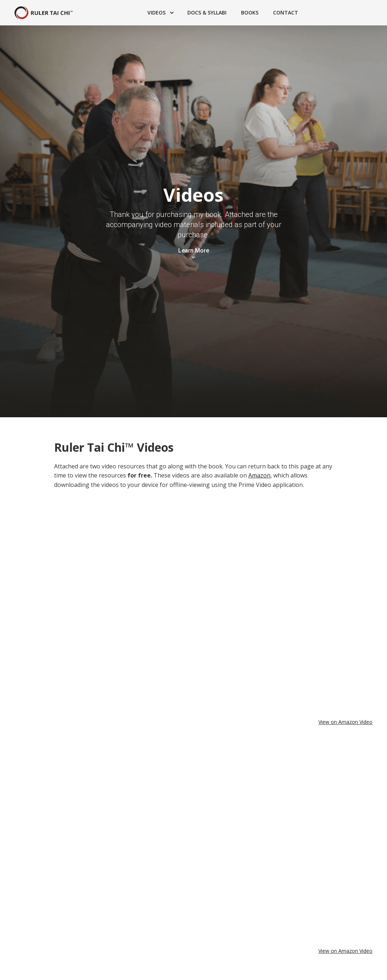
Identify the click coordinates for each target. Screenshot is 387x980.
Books (250, 13)
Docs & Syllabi (207, 13)
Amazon (259, 475)
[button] (160, 13)
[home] (44, 13)
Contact (286, 13)
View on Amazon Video (345, 722)
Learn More (194, 251)
